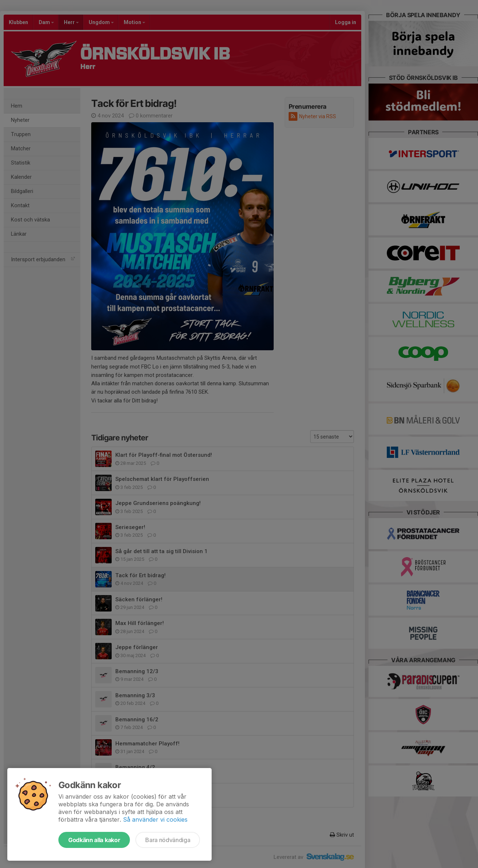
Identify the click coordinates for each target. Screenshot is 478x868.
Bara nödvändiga (168, 840)
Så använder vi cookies (155, 819)
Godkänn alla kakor (94, 840)
